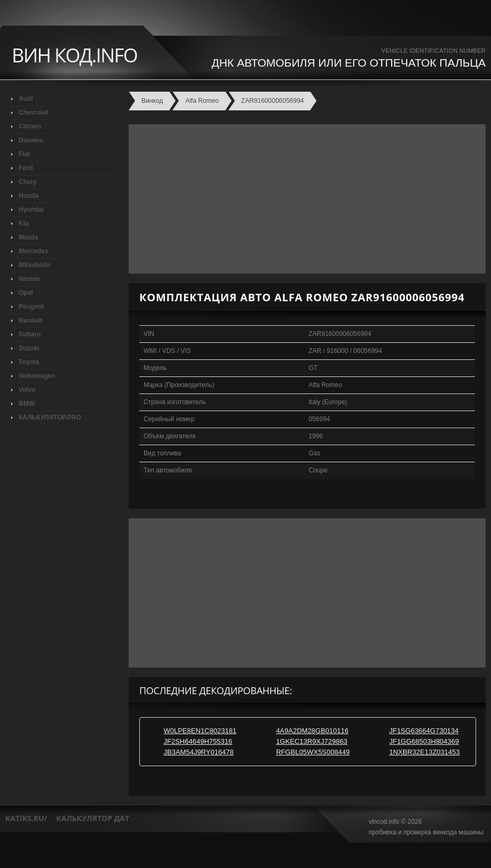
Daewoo (31, 140)
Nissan (29, 279)
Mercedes (33, 251)
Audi (26, 99)
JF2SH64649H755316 (198, 741)
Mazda (29, 237)
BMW (27, 404)
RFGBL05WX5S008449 (313, 752)
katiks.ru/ (26, 818)
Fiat (24, 154)
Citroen (30, 126)
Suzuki (29, 348)
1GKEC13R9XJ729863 (312, 741)
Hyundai (31, 210)
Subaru (30, 334)
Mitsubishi (34, 265)
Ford (26, 168)
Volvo (27, 390)
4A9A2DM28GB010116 (312, 731)
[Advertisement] (304, 199)
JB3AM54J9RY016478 (199, 752)
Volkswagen (37, 376)
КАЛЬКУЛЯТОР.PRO (50, 417)
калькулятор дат (93, 818)
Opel (26, 293)
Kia (24, 223)
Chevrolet (33, 112)
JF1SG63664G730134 (424, 731)
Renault (30, 320)
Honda (29, 196)
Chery (28, 182)
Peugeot (31, 307)
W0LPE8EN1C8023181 (200, 731)
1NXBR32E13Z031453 (424, 752)
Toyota (29, 362)
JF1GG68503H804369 (424, 741)
